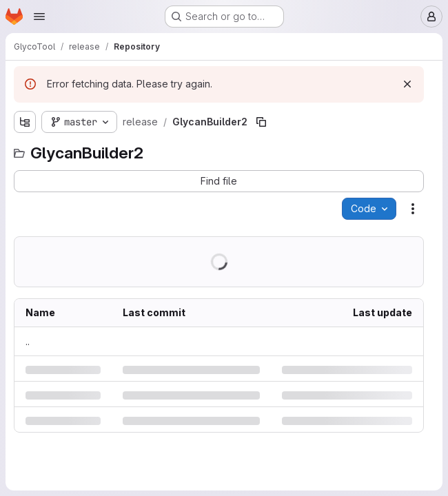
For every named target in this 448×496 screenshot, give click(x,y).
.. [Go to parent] (28, 341)
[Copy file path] (261, 122)
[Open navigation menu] (39, 17)
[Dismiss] (407, 84)
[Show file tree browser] (25, 122)
